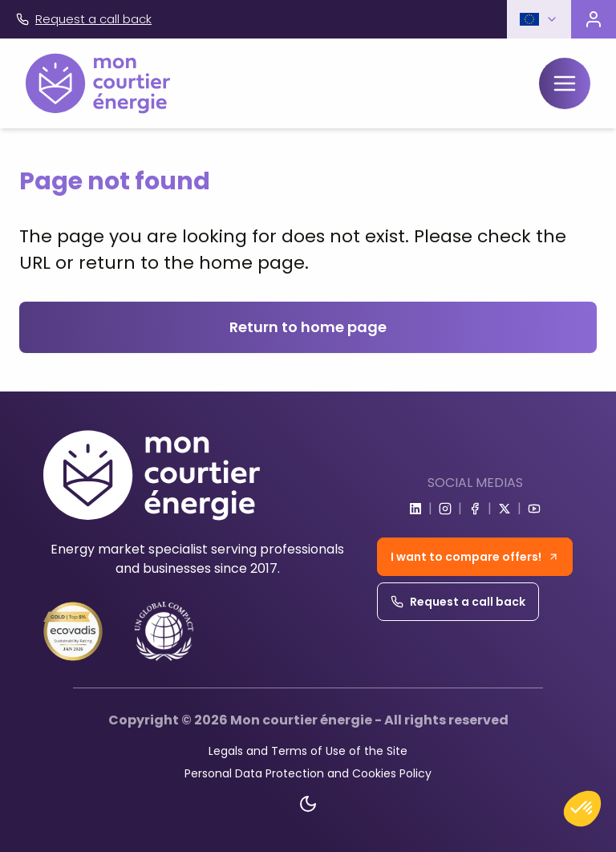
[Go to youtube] (534, 509)
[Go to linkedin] (415, 509)
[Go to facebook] (475, 509)
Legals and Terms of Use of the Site (308, 751)
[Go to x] (505, 509)
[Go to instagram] (445, 509)
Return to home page (308, 327)
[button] (539, 19)
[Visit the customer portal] (594, 19)
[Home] (98, 83)
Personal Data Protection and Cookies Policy (308, 773)
